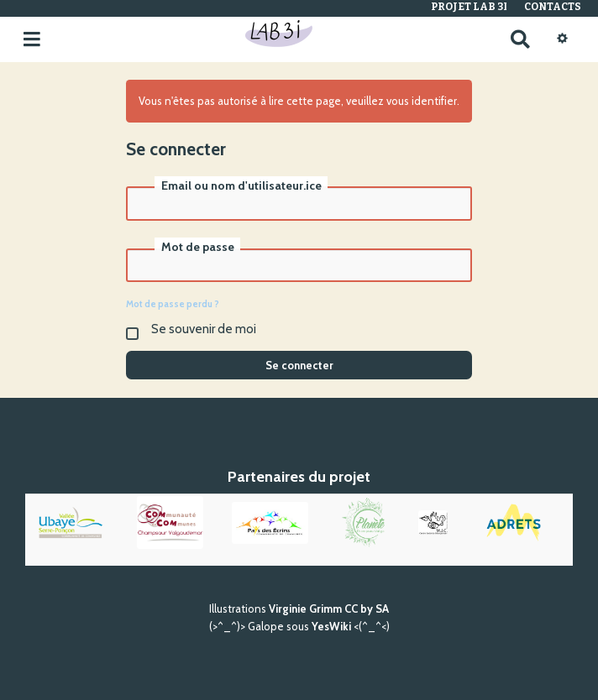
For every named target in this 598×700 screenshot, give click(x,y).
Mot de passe (198, 247)
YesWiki (331, 626)
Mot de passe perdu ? (173, 304)
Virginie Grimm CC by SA (329, 609)
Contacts (553, 7)
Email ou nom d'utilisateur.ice (241, 185)
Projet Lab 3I (469, 7)
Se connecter (299, 365)
